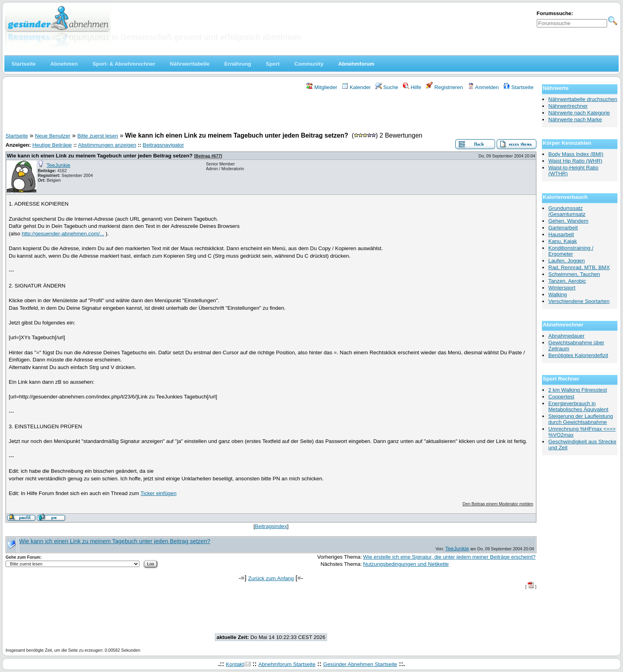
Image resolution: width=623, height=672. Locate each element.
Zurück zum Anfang (271, 578)
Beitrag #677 (208, 156)
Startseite (519, 87)
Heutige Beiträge (52, 145)
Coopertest (561, 397)
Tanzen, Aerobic (567, 281)
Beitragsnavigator (163, 145)
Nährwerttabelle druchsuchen (583, 99)
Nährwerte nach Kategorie (579, 113)
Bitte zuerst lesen (98, 136)
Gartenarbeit (563, 228)
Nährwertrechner (568, 106)
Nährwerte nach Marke (575, 119)
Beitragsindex (271, 526)
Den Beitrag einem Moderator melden (498, 504)
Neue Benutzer (53, 136)
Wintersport (562, 288)
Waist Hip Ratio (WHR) (575, 161)
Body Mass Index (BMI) (576, 154)
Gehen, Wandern (568, 221)
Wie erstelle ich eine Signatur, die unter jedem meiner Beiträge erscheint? (449, 557)
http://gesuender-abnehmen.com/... (63, 234)
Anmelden (483, 87)
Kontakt (235, 664)
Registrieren (445, 87)
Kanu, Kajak (563, 241)
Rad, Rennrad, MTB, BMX (579, 267)
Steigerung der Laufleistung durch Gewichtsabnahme (581, 419)
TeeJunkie (58, 165)
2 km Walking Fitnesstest (578, 390)
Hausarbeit (561, 234)
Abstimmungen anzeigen (107, 145)
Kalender (356, 87)
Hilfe (412, 87)
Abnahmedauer (566, 336)
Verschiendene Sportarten (579, 301)
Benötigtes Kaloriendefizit (578, 355)
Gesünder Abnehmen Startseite (360, 664)
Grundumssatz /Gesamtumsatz (567, 211)
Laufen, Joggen (567, 261)
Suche (387, 87)
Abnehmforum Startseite (287, 664)
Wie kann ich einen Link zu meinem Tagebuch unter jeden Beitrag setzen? (100, 156)
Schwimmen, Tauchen (574, 274)
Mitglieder (322, 87)
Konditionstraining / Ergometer (571, 251)
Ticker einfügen (158, 493)
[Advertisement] (271, 113)
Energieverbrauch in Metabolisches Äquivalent (578, 406)
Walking (558, 294)
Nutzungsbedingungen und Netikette (406, 564)
